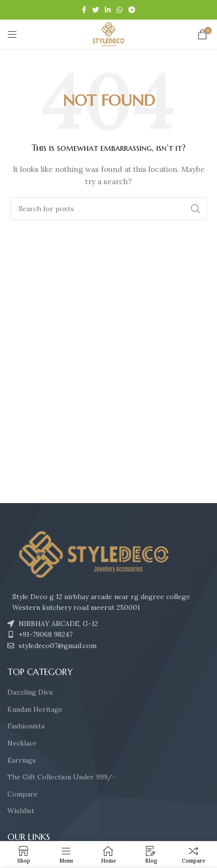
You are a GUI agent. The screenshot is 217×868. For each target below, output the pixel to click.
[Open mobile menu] (12, 34)
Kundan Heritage (35, 709)
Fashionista (26, 726)
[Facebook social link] (84, 10)
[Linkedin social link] (108, 10)
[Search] (109, 209)
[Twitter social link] (96, 10)
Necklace (22, 743)
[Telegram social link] (132, 10)
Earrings (22, 760)
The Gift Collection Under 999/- (61, 777)
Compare (23, 794)
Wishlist (21, 811)
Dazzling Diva (30, 692)
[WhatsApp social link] (120, 10)
